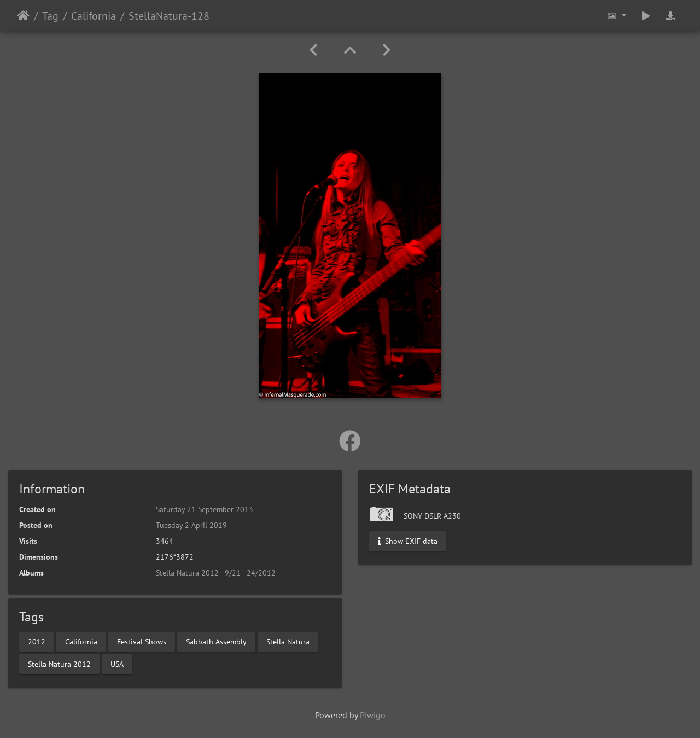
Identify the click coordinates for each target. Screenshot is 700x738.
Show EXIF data (408, 541)
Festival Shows (142, 641)
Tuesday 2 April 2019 (191, 525)
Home (23, 16)
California (94, 16)
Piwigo (373, 715)
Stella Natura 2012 (59, 664)
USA (117, 664)
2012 (37, 641)
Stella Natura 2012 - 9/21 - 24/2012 (216, 573)
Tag (50, 16)
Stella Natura (288, 641)
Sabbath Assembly (216, 641)
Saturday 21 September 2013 (205, 509)
